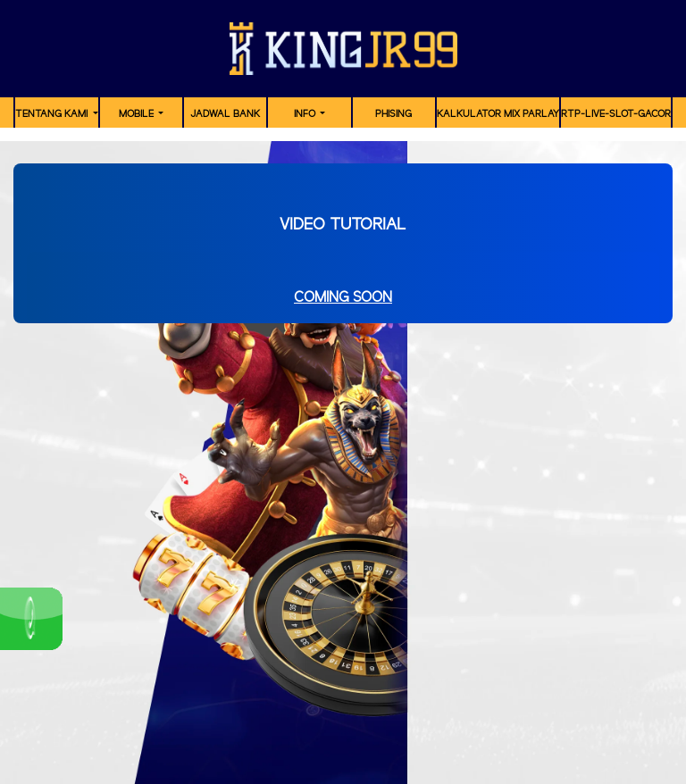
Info (306, 114)
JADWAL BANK (225, 114)
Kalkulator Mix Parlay (498, 114)
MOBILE (138, 114)
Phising (393, 114)
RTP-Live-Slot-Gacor (616, 114)
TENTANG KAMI (53, 114)
